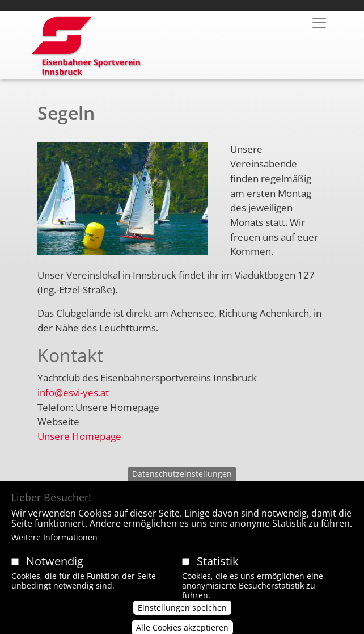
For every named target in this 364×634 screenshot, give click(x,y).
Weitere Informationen (54, 548)
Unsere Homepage (79, 436)
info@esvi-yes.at (73, 392)
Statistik (218, 572)
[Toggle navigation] (319, 23)
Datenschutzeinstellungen (182, 485)
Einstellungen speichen (182, 618)
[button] (122, 203)
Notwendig (55, 572)
